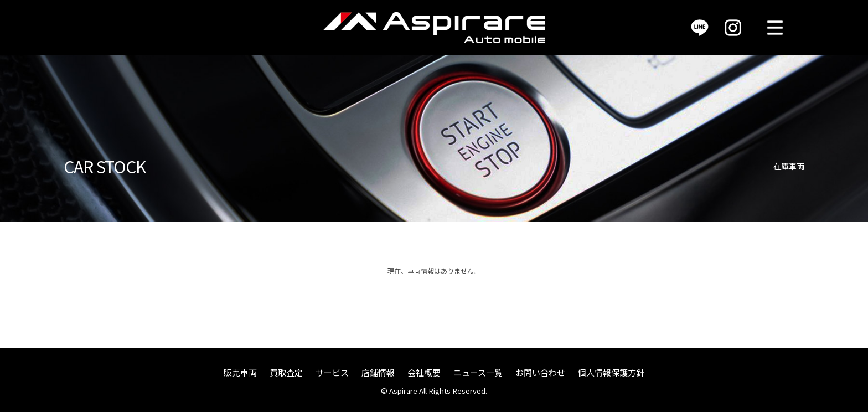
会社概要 (424, 372)
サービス (332, 372)
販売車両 (240, 372)
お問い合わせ (540, 372)
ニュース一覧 (478, 372)
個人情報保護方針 (611, 372)
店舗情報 (378, 372)
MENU (775, 28)
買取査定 (286, 372)
